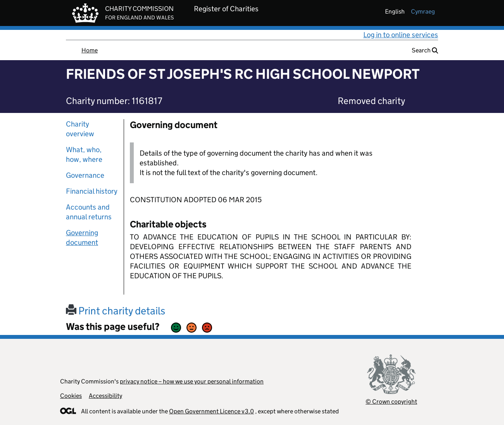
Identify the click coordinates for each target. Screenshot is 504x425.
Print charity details (116, 311)
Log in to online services (401, 35)
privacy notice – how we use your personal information (192, 381)
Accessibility (105, 396)
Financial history (92, 191)
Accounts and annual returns (89, 212)
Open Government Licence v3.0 (211, 411)
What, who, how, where (84, 154)
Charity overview (80, 129)
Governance (85, 175)
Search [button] (425, 50)
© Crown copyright (391, 402)
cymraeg (423, 11)
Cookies (71, 396)
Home (90, 50)
